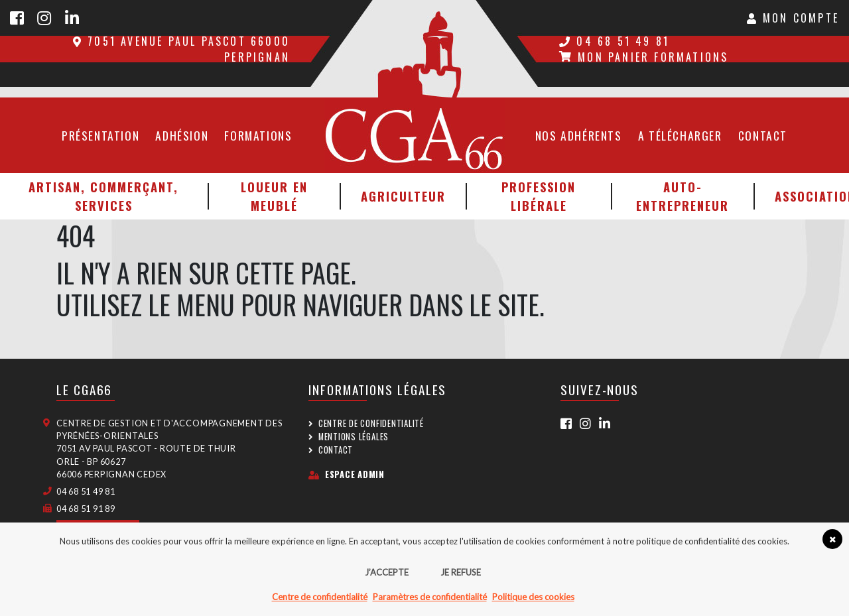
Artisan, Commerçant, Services (103, 196)
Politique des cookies (533, 597)
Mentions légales (354, 437)
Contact (763, 135)
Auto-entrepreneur (683, 196)
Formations (258, 135)
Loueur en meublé (274, 196)
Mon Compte (793, 18)
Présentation (100, 135)
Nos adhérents (579, 135)
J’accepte (387, 572)
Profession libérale (539, 196)
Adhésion (182, 135)
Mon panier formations (644, 57)
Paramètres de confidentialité (430, 597)
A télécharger (680, 135)
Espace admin (347, 474)
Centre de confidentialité (371, 423)
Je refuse (461, 572)
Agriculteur (403, 196)
